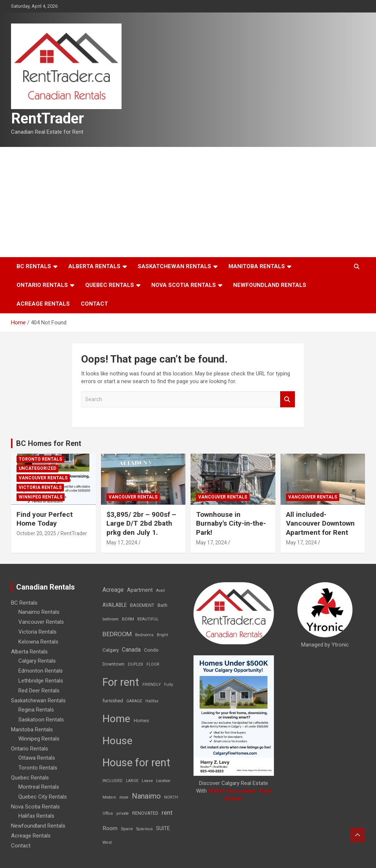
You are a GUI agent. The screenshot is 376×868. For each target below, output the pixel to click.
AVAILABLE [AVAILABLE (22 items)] (115, 605)
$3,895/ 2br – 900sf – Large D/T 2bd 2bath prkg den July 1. (141, 523)
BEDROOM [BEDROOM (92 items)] (117, 634)
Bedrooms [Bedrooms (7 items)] (144, 635)
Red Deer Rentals (39, 691)
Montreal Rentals (39, 787)
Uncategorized (37, 468)
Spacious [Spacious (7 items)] (144, 829)
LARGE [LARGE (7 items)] (132, 781)
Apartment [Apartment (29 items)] (140, 590)
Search (288, 399)
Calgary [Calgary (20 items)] (111, 650)
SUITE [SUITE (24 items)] (163, 828)
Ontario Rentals (42, 285)
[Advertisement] (188, 202)
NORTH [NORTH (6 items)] (171, 797)
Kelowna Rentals (38, 642)
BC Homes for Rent (49, 443)
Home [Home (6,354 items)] (116, 719)
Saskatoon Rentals (41, 720)
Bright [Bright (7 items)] (162, 635)
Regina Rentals (36, 710)
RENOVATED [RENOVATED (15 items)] (145, 813)
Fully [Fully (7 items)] (169, 685)
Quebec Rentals (110, 285)
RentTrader (48, 118)
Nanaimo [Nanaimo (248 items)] (146, 796)
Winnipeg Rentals (41, 497)
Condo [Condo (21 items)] (151, 650)
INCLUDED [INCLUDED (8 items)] (113, 781)
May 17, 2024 (122, 543)
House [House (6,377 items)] (117, 741)
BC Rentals (34, 266)
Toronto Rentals (40, 459)
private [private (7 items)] (123, 813)
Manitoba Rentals (257, 266)
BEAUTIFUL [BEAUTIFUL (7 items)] (148, 619)
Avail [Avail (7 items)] (160, 590)
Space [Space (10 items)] (127, 829)
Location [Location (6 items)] (163, 781)
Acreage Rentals (43, 304)
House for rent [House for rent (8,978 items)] (136, 763)
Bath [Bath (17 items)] (162, 605)
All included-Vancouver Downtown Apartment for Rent (320, 523)
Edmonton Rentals (41, 671)
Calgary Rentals (37, 661)
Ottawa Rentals (37, 758)
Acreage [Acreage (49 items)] (113, 590)
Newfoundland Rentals (270, 285)
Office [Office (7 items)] (108, 813)
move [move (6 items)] (124, 797)
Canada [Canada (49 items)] (131, 650)
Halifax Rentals (36, 816)
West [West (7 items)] (107, 842)
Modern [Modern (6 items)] (109, 797)
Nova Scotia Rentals (184, 285)
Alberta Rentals (94, 266)
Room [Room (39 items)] (110, 828)
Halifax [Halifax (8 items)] (152, 701)
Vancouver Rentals (43, 478)
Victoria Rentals (40, 487)
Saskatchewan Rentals (174, 266)
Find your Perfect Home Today (45, 519)
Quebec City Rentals (43, 797)
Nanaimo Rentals (39, 612)
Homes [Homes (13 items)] (141, 721)
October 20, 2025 (36, 533)
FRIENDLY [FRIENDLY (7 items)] (152, 685)
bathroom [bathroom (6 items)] (111, 619)
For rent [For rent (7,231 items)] (121, 682)
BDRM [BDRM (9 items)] (128, 619)
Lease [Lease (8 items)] (147, 781)
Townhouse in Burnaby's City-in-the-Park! (231, 523)
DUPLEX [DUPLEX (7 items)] (135, 664)
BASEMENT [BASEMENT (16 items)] (142, 605)
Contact (94, 304)
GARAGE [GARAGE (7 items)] (134, 701)
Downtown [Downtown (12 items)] (113, 664)
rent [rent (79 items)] (167, 813)
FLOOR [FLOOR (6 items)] (153, 664)
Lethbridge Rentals (41, 681)
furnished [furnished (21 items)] (113, 700)
